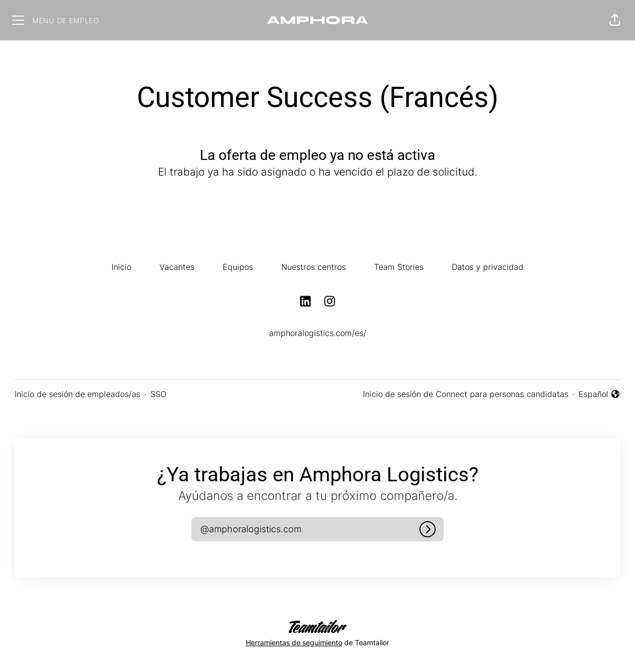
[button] (615, 20)
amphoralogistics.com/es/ (318, 333)
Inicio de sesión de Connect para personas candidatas (466, 394)
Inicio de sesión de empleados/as (77, 394)
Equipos (238, 267)
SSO (158, 394)
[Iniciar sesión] (428, 529)
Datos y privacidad (488, 267)
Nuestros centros (313, 267)
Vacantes (177, 267)
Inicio (121, 267)
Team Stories (399, 267)
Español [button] (599, 395)
